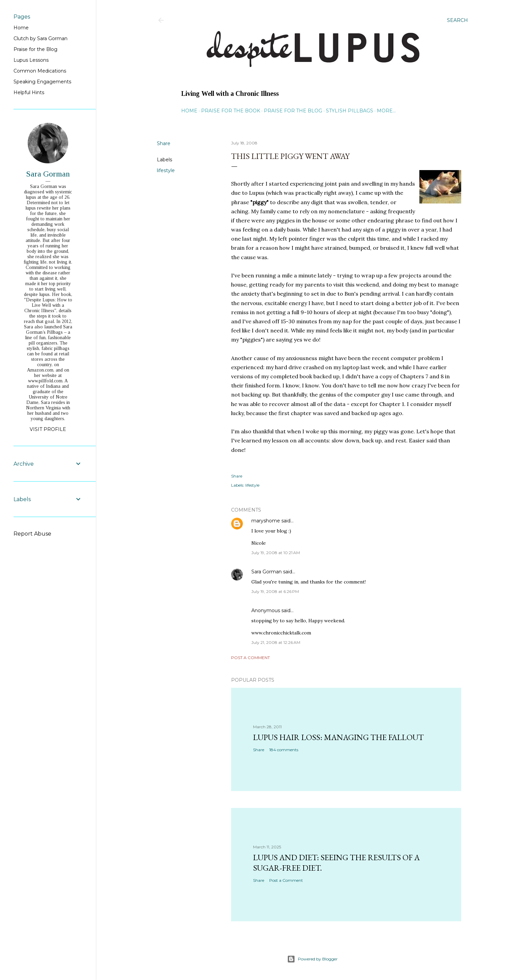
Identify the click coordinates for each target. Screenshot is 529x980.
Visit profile (48, 429)
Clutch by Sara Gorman (40, 38)
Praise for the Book (231, 111)
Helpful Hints (29, 92)
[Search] (457, 20)
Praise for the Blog (293, 111)
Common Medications (40, 71)
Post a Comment (250, 658)
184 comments (284, 750)
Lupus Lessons (31, 60)
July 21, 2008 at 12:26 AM (276, 642)
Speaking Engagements (42, 82)
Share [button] (164, 143)
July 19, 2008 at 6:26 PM (275, 591)
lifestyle (166, 170)
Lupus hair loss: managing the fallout (338, 737)
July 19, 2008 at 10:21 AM (276, 553)
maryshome (266, 521)
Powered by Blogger (312, 959)
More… (386, 111)
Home (189, 111)
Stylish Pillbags (350, 111)
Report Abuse (32, 534)
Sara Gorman (267, 572)
